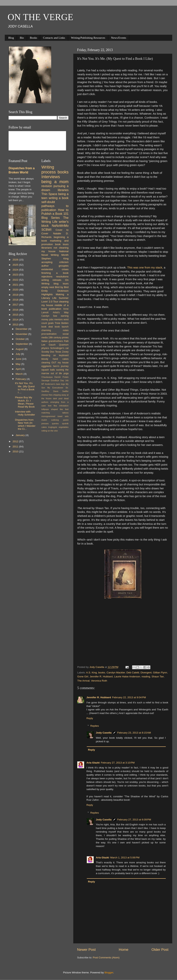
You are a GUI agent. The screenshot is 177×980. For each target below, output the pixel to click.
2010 (16, 451)
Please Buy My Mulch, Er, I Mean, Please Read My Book (25, 402)
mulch (44, 420)
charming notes (55, 330)
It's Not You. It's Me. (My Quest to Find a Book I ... (25, 388)
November (22, 334)
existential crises (55, 269)
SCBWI (47, 230)
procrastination (49, 334)
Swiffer (65, 391)
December (22, 329)
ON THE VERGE (40, 17)
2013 (16, 325)
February (21, 379)
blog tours (61, 284)
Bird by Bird (62, 287)
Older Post (160, 950)
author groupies (55, 266)
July (18, 354)
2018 (16, 300)
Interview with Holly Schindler (25, 413)
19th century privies (58, 338)
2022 (16, 280)
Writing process (49, 170)
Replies (95, 726)
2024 (16, 270)
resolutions (62, 277)
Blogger (109, 973)
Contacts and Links (54, 38)
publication (55, 309)
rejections (47, 277)
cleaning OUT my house (55, 363)
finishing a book (55, 273)
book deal (47, 327)
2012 (16, 441)
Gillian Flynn (160, 673)
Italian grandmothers (52, 341)
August (20, 349)
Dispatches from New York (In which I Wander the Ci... (25, 424)
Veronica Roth (99, 681)
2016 (16, 310)
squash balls (48, 370)
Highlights (47, 294)
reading (146, 677)
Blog (11, 38)
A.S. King (92, 673)
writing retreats (51, 280)
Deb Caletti (133, 673)
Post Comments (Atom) (106, 958)
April (19, 369)
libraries (63, 190)
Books (33, 38)
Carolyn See (49, 316)
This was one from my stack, (145, 268)
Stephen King (55, 259)
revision (47, 186)
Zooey (65, 352)
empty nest (48, 287)
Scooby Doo (48, 352)
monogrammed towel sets (55, 416)
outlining (55, 420)
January (21, 435)
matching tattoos (55, 413)
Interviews (51, 177)
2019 (16, 295)
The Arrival (83, 681)
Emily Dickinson (55, 291)
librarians (47, 248)
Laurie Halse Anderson (127, 677)
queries (55, 423)
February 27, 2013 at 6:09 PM (134, 820)
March (20, 374)
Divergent (146, 673)
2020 (16, 290)
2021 (16, 285)
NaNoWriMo (60, 226)
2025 (16, 265)
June (19, 359)
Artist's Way (61, 312)
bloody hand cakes (55, 359)
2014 (16, 320)
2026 (16, 260)
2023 (16, 275)
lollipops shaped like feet (55, 409)
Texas (58, 352)
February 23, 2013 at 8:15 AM (134, 733)
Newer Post (86, 950)
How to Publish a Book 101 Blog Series (55, 214)
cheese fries (47, 395)
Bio (22, 38)
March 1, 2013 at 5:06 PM (125, 858)
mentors (58, 320)
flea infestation (61, 406)
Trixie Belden (62, 323)
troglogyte (53, 427)
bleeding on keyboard (55, 355)
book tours (62, 244)
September (22, 344)
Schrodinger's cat (59, 348)
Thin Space (49, 194)
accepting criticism (55, 262)
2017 (16, 305)
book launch (62, 327)
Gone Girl (83, 677)
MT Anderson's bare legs (53, 384)
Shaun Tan (158, 677)
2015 (16, 315)
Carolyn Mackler (116, 673)
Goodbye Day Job (60, 380)
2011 (16, 447)
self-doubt (48, 202)
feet (50, 406)
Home (124, 950)
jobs (51, 320)
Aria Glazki (93, 763)
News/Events (119, 38)
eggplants (47, 366)
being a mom (55, 182)
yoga (66, 373)
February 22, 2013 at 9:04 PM (129, 697)
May (18, 364)
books (102, 673)
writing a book (59, 198)
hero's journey (61, 366)
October (21, 339)
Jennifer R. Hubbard (101, 677)
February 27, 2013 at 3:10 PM (118, 763)
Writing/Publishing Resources (88, 38)
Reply (90, 718)
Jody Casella (104, 733)
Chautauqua (47, 377)
